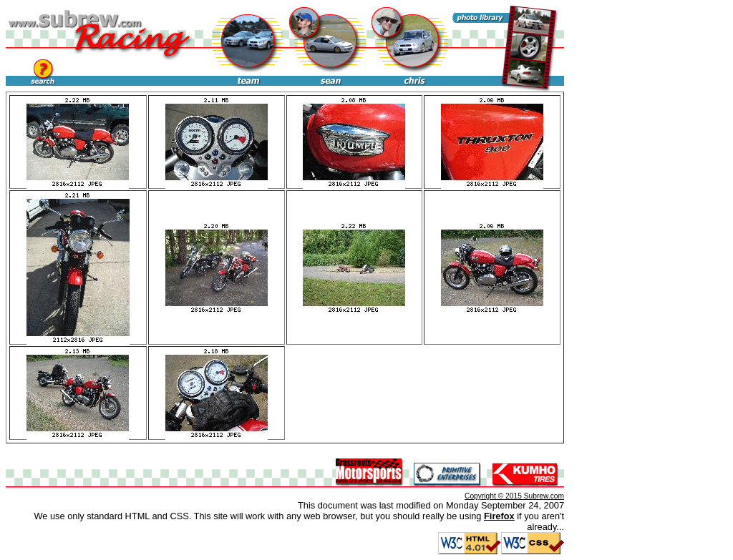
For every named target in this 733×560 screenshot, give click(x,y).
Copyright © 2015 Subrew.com (514, 496)
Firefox (499, 516)
